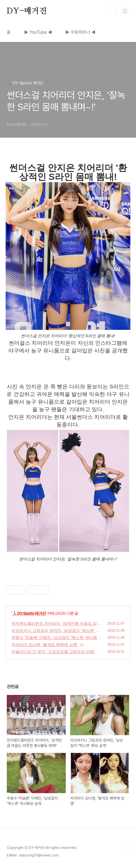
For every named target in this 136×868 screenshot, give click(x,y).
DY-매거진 (27, 11)
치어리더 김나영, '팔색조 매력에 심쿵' (45, 645)
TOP (125, 850)
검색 (112, 11)
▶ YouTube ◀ (38, 32)
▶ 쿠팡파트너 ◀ (80, 32)
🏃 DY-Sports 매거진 (29, 613)
